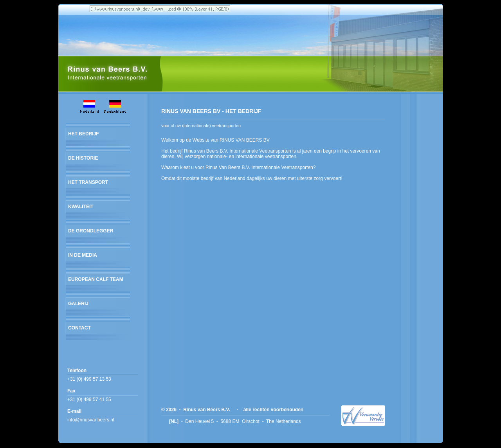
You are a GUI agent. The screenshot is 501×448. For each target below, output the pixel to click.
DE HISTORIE (83, 158)
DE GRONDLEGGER (91, 231)
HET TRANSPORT (88, 182)
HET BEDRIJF (84, 134)
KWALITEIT (81, 207)
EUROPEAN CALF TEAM (96, 279)
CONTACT (79, 328)
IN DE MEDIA (83, 255)
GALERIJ (78, 304)
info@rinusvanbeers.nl (91, 420)
